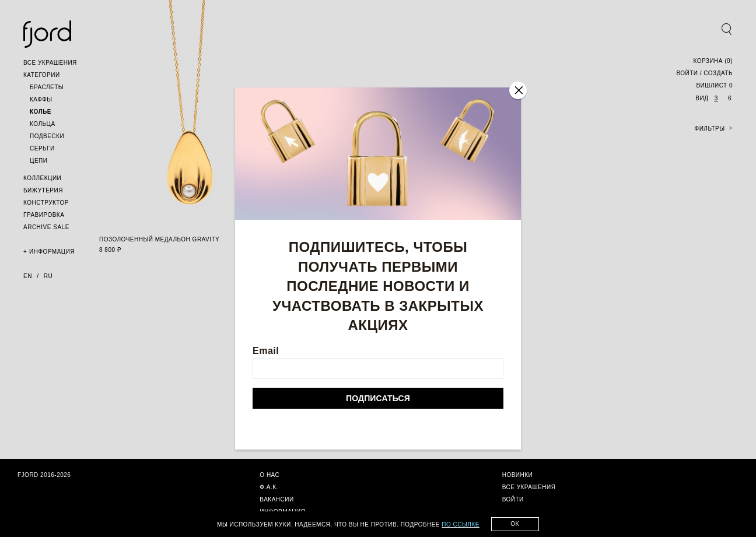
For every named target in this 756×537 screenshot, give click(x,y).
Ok (515, 524)
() (713, 61)
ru (48, 276)
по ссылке (461, 524)
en (28, 276)
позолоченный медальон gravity (159, 239)
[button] (50, 63)
